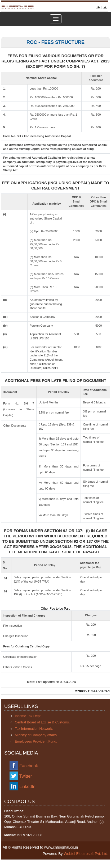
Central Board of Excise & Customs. (42, 722)
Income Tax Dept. (28, 716)
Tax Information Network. (34, 729)
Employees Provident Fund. (36, 741)
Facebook (29, 766)
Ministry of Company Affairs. (36, 735)
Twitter (26, 776)
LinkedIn (27, 787)
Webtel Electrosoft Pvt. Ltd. (86, 854)
